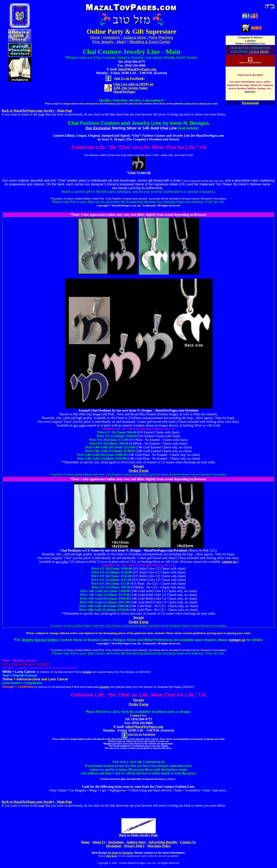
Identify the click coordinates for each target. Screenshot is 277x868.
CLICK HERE (259, 52)
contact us (229, 562)
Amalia (87, 672)
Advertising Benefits (163, 842)
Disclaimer (114, 846)
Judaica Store (134, 37)
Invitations (111, 37)
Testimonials (250, 103)
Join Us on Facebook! (129, 78)
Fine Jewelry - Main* (109, 42)
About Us (99, 842)
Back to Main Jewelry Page (139, 835)
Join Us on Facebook (142, 734)
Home (85, 842)
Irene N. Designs (122, 853)
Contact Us (188, 842)
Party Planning (161, 37)
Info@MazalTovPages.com (137, 69)
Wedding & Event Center (150, 42)
